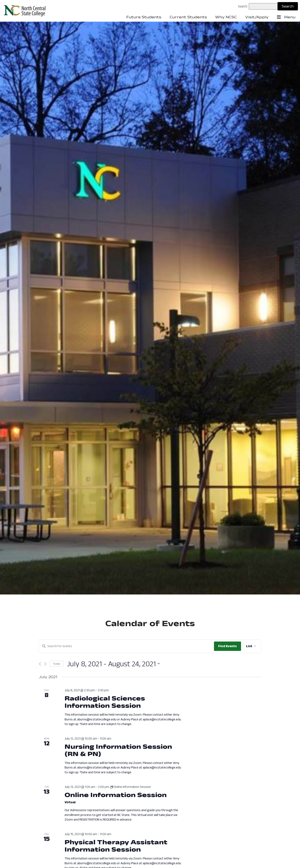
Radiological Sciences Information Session (105, 702)
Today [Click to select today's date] (57, 664)
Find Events (227, 646)
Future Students (144, 17)
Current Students (188, 17)
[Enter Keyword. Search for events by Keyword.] (126, 646)
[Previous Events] (40, 664)
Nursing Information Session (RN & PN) (118, 750)
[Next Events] (45, 664)
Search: (243, 6)
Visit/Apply (257, 17)
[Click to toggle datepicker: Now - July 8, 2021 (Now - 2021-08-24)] (113, 664)
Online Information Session (116, 795)
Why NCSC (226, 17)
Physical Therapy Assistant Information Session (116, 846)
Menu (286, 17)
